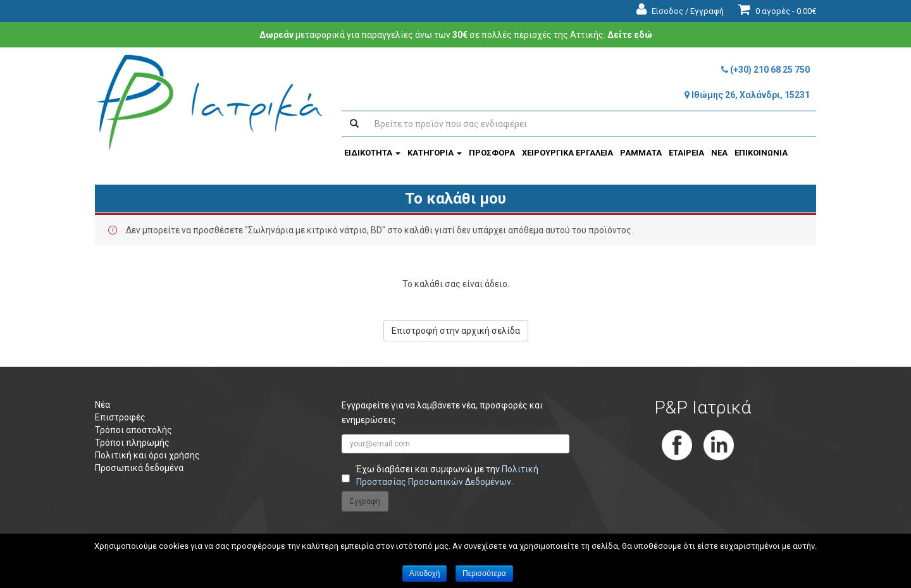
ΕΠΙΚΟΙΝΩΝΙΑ (761, 153)
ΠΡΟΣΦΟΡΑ (492, 153)
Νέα (102, 405)
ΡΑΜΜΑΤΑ (641, 153)
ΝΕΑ (719, 153)
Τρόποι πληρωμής (132, 443)
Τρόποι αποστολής (133, 430)
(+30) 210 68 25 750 (765, 70)
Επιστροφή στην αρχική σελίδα (456, 331)
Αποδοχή (425, 573)
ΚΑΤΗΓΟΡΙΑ (435, 153)
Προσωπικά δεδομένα (139, 468)
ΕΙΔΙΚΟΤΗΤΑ (372, 153)
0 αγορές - (777, 11)
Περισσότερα (484, 573)
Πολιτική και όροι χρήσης (147, 455)
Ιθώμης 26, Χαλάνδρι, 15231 (747, 95)
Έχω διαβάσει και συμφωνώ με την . (447, 475)
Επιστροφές (120, 417)
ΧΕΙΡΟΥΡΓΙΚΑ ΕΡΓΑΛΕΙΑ (567, 153)
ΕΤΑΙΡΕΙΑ (686, 153)
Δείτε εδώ (630, 35)
